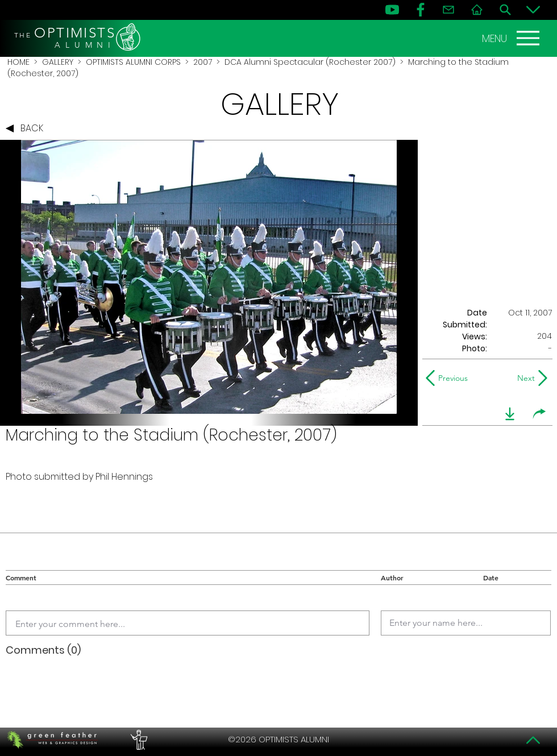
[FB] (421, 10)
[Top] (533, 740)
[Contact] (448, 10)
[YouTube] (392, 10)
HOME (18, 62)
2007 (203, 62)
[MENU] (512, 38)
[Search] (505, 10)
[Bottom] (533, 10)
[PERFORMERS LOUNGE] (138, 740)
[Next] (524, 378)
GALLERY (58, 62)
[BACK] (27, 128)
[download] (510, 414)
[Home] (477, 10)
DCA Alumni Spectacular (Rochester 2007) (310, 62)
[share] (539, 414)
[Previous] (449, 378)
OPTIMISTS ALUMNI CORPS (133, 62)
